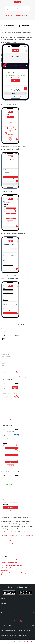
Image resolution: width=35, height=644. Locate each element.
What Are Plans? (5, 570)
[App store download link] (9, 593)
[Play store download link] (26, 593)
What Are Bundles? (6, 568)
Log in (31, 2)
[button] (3, 626)
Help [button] (17, 608)
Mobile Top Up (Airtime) (16, 15)
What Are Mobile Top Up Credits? (10, 563)
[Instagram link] (20, 621)
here (27, 635)
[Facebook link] (15, 621)
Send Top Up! (7, 541)
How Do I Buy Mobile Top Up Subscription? (12, 565)
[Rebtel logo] (17, 2)
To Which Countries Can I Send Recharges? (12, 560)
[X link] (17, 621)
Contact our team (30, 642)
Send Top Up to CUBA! (10, 544)
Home (6, 15)
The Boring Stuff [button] (17, 613)
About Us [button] (17, 599)
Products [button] (17, 603)
